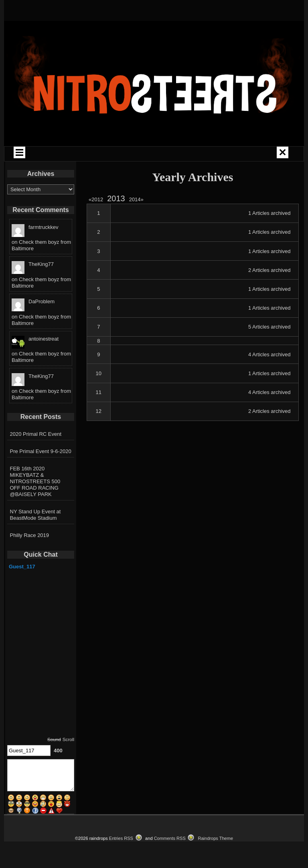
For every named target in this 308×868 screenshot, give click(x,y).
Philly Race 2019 (30, 535)
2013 (116, 198)
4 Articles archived (269, 354)
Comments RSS (170, 838)
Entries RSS (121, 838)
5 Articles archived (269, 327)
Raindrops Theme (215, 838)
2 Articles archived (269, 270)
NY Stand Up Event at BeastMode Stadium (35, 515)
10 (99, 373)
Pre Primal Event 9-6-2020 (41, 451)
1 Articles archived (269, 213)
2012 (97, 199)
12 (99, 411)
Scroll (68, 739)
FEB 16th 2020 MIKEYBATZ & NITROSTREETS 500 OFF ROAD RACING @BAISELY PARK (35, 481)
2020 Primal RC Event (36, 434)
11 (99, 392)
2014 (136, 199)
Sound (54, 739)
